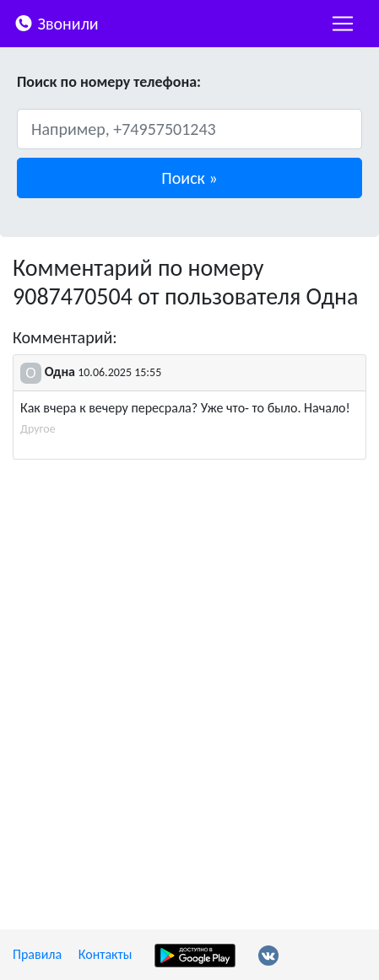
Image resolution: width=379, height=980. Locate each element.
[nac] (343, 24)
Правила (37, 954)
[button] (189, 178)
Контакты (106, 954)
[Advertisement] (189, 669)
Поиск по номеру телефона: (109, 82)
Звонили (56, 22)
